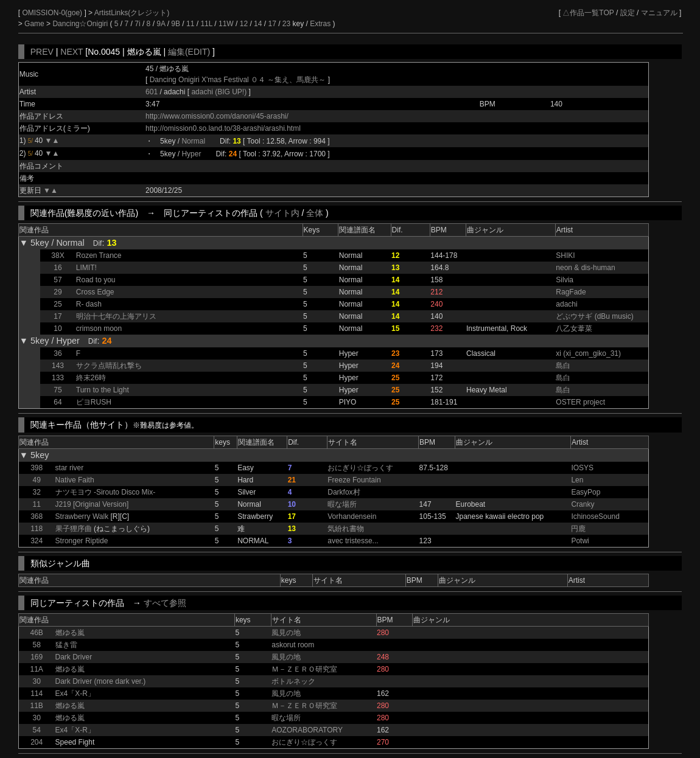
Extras (320, 24)
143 (58, 366)
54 (36, 730)
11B (36, 706)
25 (58, 304)
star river (70, 468)
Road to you (96, 280)
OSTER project (580, 402)
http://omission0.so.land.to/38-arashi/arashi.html (223, 128)
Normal (193, 141)
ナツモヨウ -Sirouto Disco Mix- (106, 492)
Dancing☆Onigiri (81, 24)
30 (36, 681)
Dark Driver (74, 657)
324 (37, 541)
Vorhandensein (352, 516)
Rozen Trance (99, 256)
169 (37, 657)
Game (35, 24)
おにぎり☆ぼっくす (360, 468)
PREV (42, 52)
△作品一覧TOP (588, 13)
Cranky (583, 504)
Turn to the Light (103, 390)
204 (37, 742)
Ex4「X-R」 (75, 694)
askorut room (293, 645)
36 (58, 353)
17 (272, 24)
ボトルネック (293, 681)
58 (36, 645)
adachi (566, 304)
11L (206, 24)
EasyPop (586, 492)
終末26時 (91, 378)
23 (286, 24)
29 (58, 292)
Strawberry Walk (82, 516)
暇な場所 (342, 504)
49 (36, 480)
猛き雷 (66, 645)
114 (37, 694)
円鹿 (578, 529)
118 (37, 529)
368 (37, 516)
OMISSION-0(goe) (53, 13)
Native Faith (75, 480)
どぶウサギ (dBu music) (594, 316)
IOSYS (582, 468)
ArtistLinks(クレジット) (132, 13)
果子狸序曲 (74, 529)
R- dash (89, 304)
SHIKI (565, 256)
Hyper (191, 154)
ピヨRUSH (94, 402)
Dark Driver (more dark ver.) (101, 681)
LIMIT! (86, 268)
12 (244, 24)
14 (258, 24)
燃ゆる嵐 (70, 633)
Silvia (565, 280)
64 (58, 402)
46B (36, 633)
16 (58, 268)
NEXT (72, 52)
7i (137, 24)
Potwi (580, 541)
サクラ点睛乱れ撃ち (109, 366)
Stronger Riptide (82, 541)
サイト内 (282, 213)
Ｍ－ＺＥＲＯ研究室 (304, 669)
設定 (628, 13)
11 (190, 24)
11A (36, 669)
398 (37, 468)
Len (577, 480)
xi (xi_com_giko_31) (588, 353)
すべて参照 (165, 603)
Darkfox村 (344, 492)
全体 (315, 213)
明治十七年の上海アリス (116, 316)
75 (58, 390)
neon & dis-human (585, 268)
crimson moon (99, 329)
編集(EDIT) (189, 52)
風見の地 (286, 633)
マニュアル (659, 13)
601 (152, 92)
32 (36, 492)
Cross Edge (95, 292)
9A (161, 24)
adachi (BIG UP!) (220, 92)
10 (58, 329)
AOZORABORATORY (307, 730)
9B (176, 24)
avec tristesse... (353, 541)
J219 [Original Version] (92, 504)
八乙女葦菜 (574, 329)
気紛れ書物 (346, 529)
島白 (563, 366)
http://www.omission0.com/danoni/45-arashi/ (217, 116)
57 (58, 280)
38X (58, 256)
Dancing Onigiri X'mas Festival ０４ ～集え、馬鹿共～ (238, 80)
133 (58, 378)
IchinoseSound (595, 516)
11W (226, 24)
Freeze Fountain (354, 480)
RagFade (571, 292)
